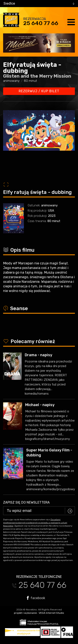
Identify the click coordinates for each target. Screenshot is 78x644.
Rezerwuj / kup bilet (39, 91)
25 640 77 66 (41, 23)
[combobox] (39, 4)
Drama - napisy (38, 355)
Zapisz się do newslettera (26, 502)
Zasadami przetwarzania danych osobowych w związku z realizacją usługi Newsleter (35, 523)
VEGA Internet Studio (51, 613)
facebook (36, 598)
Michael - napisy (40, 405)
